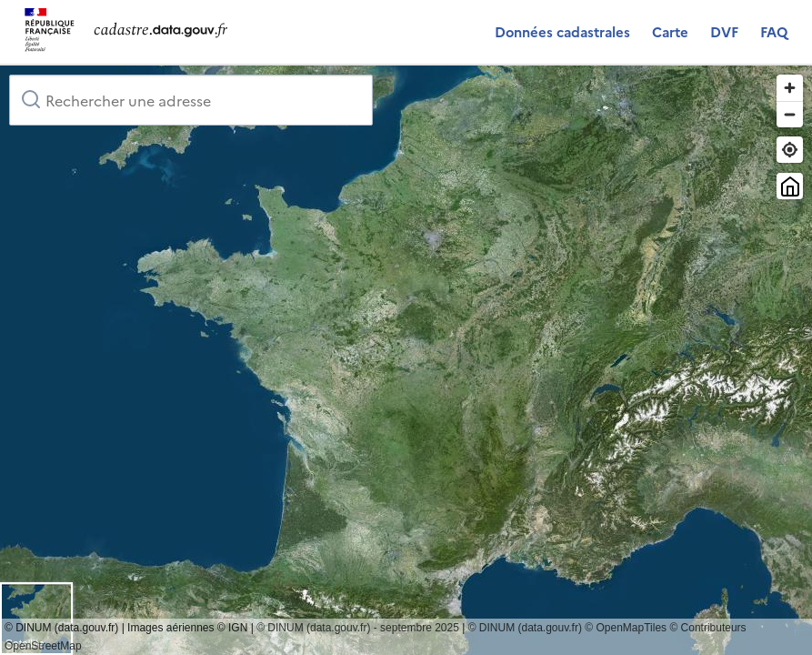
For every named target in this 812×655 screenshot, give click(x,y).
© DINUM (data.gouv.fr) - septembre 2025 (358, 628)
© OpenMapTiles (626, 628)
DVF (724, 31)
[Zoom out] (790, 114)
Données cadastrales (562, 31)
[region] (406, 360)
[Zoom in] (790, 88)
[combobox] (191, 100)
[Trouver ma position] (790, 150)
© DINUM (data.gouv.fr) (525, 628)
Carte (670, 31)
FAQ (774, 31)
